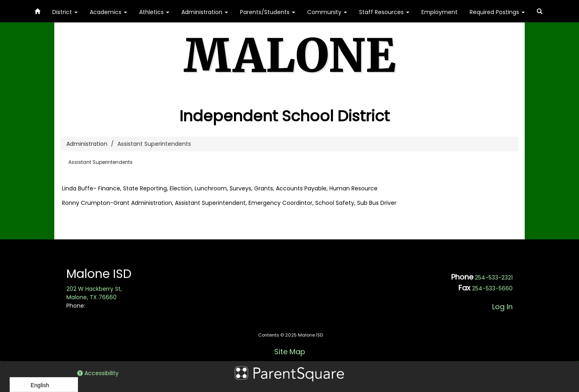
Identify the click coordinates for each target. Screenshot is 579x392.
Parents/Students (268, 12)
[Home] (37, 10)
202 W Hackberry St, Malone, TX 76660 (94, 293)
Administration (205, 12)
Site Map (290, 352)
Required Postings (497, 12)
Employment (439, 12)
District (65, 12)
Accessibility (98, 373)
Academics (108, 12)
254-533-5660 (492, 288)
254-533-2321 (494, 278)
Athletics (154, 12)
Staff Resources (384, 12)
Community (327, 12)
